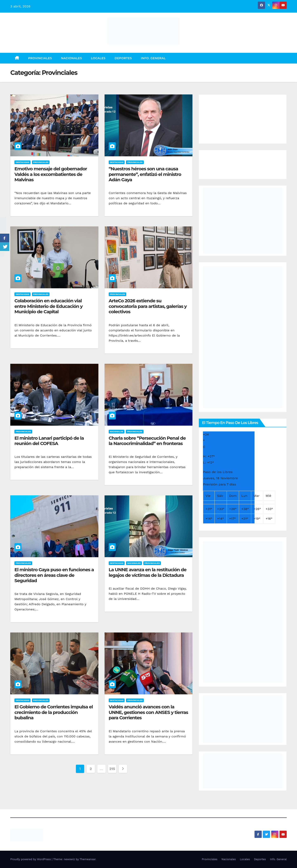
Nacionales (71, 58)
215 (112, 769)
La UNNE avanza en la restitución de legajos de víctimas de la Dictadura (148, 572)
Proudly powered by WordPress (31, 859)
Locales (98, 58)
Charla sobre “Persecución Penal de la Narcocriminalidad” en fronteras (147, 441)
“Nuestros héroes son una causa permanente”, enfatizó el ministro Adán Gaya (145, 174)
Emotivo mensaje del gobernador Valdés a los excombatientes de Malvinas (51, 174)
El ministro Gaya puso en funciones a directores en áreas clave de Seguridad (54, 575)
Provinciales (40, 58)
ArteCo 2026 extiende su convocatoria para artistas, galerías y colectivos (148, 306)
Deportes (123, 58)
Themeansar (88, 859)
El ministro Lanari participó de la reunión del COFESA (49, 441)
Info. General (153, 58)
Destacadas (22, 162)
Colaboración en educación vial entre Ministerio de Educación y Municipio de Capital (48, 306)
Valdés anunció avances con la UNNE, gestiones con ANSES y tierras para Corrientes (148, 712)
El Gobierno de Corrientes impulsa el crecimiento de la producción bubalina (54, 712)
